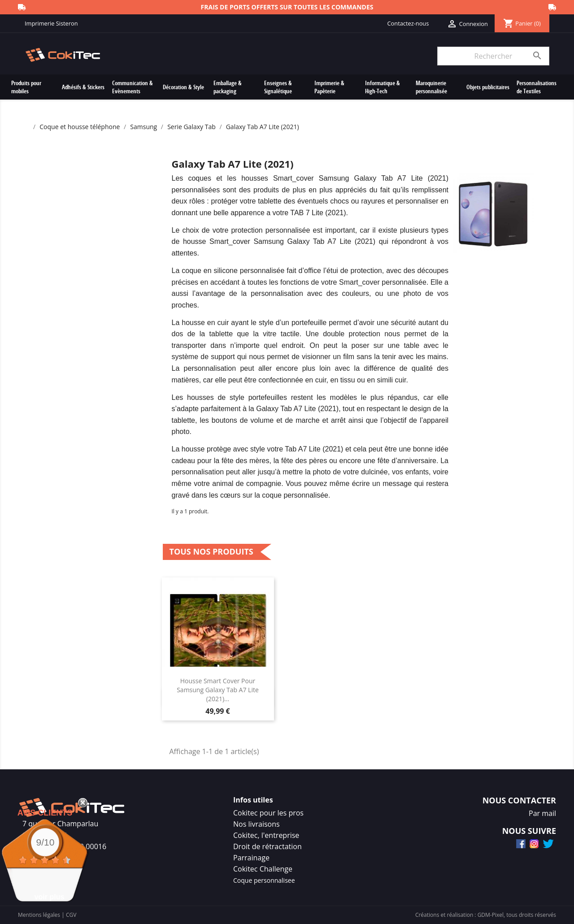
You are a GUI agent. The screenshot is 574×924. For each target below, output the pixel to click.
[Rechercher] (493, 56)
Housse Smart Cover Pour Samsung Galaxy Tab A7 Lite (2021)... (218, 690)
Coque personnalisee (264, 880)
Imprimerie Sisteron (51, 23)
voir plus (50, 897)
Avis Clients (45, 813)
